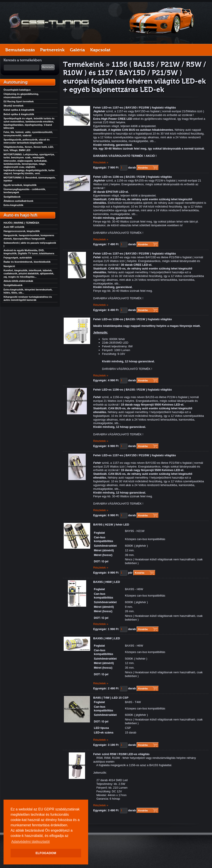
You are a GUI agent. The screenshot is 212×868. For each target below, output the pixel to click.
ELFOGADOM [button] (46, 853)
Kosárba (143, 168)
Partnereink (52, 50)
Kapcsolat (100, 50)
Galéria (77, 50)
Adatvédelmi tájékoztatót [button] (30, 842)
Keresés (48, 67)
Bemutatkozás (20, 50)
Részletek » (101, 162)
